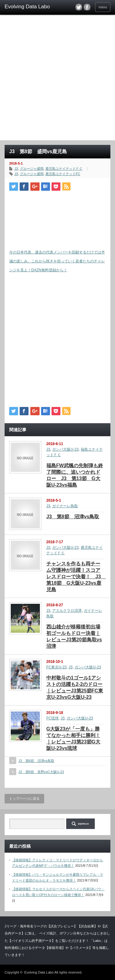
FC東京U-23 (56, 667)
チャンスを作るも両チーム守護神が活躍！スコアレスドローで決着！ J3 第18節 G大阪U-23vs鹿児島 (76, 577)
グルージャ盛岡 (32, 169)
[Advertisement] (57, 80)
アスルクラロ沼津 (67, 611)
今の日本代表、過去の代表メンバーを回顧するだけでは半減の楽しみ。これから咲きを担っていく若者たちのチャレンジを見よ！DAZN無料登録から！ (57, 261)
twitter (79, 7)
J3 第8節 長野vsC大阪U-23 (41, 772)
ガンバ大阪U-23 (65, 449)
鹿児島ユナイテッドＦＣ (64, 169)
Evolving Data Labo (39, 972)
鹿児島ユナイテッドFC (63, 174)
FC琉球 (52, 718)
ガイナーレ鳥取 (65, 506)
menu (103, 7)
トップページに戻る (24, 799)
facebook (87, 7)
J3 (16, 169)
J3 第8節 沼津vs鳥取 (73, 517)
